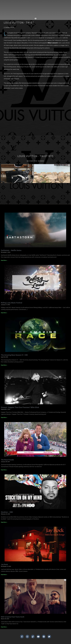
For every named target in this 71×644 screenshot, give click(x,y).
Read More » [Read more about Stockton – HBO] (4, 522)
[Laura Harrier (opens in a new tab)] (35, 38)
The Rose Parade (7, 460)
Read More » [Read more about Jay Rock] (4, 575)
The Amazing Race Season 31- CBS (14, 355)
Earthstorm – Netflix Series (11, 250)
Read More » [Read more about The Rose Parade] (4, 470)
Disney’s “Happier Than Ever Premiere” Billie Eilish (20, 407)
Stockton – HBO (7, 512)
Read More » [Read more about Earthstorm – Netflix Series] (4, 260)
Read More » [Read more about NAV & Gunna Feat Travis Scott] (4, 627)
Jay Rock (4, 564)
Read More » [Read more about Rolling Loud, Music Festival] (4, 313)
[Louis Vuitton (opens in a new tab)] (59, 38)
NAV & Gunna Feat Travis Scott (13, 617)
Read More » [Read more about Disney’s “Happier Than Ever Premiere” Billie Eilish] (4, 418)
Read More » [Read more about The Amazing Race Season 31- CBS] (4, 365)
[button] (35, 18)
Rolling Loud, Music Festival (12, 303)
